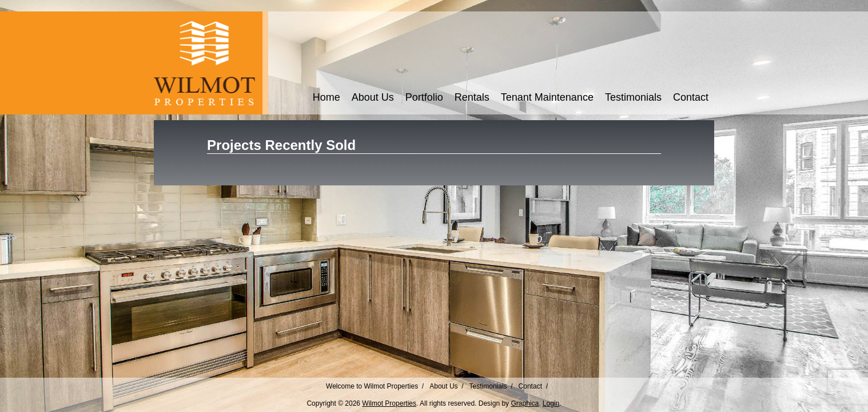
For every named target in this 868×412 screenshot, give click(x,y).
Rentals (472, 97)
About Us (373, 97)
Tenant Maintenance (547, 97)
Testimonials (633, 97)
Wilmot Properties (389, 403)
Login (551, 403)
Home (327, 97)
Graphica (525, 403)
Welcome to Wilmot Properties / (375, 386)
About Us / (446, 386)
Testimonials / (491, 386)
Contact (691, 97)
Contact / (533, 386)
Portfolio (424, 97)
